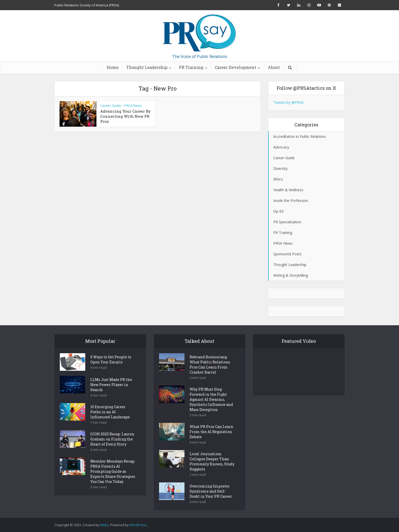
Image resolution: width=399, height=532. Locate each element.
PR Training (191, 67)
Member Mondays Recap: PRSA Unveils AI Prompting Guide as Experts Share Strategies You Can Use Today (113, 480)
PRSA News (133, 106)
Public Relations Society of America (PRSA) (87, 5)
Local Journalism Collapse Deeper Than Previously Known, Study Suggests (212, 470)
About (274, 67)
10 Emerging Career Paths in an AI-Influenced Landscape (110, 421)
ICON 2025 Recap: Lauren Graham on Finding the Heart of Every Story (112, 448)
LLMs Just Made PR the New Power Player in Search (111, 394)
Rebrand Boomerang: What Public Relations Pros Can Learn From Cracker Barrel (210, 373)
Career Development (236, 67)
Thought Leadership (147, 67)
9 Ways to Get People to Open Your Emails (111, 368)
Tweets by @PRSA (288, 102)
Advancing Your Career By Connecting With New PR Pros (125, 116)
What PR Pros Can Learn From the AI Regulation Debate (211, 441)
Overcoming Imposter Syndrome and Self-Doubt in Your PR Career (211, 500)
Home (113, 67)
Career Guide (111, 106)
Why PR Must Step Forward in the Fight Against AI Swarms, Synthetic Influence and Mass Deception (211, 408)
